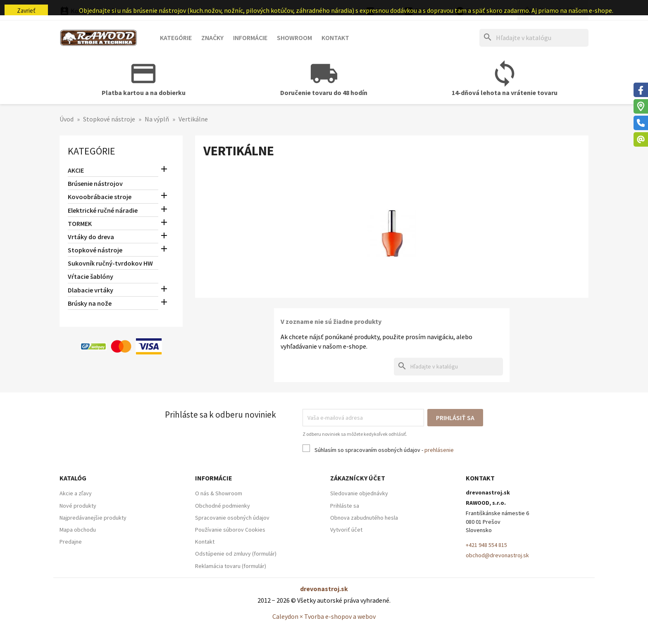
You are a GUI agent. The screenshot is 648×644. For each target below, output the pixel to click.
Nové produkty (78, 506)
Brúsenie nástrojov (95, 183)
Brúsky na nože (90, 303)
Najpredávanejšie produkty (93, 518)
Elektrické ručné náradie (103, 210)
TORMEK (80, 223)
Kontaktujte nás (88, 11)
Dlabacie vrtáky (91, 290)
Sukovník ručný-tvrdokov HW (110, 263)
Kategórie (176, 38)
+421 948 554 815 (486, 545)
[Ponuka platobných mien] (382, 11)
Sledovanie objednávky (359, 493)
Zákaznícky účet (358, 478)
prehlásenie (439, 450)
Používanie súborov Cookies (230, 530)
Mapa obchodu (78, 530)
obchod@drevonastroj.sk (497, 555)
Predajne (71, 542)
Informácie (250, 38)
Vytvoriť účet (346, 530)
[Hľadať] (534, 38)
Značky (212, 38)
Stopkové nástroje (95, 250)
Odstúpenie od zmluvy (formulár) (236, 554)
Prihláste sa (345, 506)
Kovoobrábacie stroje (100, 197)
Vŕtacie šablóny (91, 276)
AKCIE (76, 170)
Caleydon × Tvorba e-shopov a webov (324, 616)
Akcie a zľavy (76, 493)
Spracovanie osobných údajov (232, 518)
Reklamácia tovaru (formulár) (231, 566)
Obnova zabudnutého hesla (364, 518)
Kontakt (335, 38)
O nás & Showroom (219, 493)
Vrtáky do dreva (91, 237)
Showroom (294, 38)
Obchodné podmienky (223, 506)
